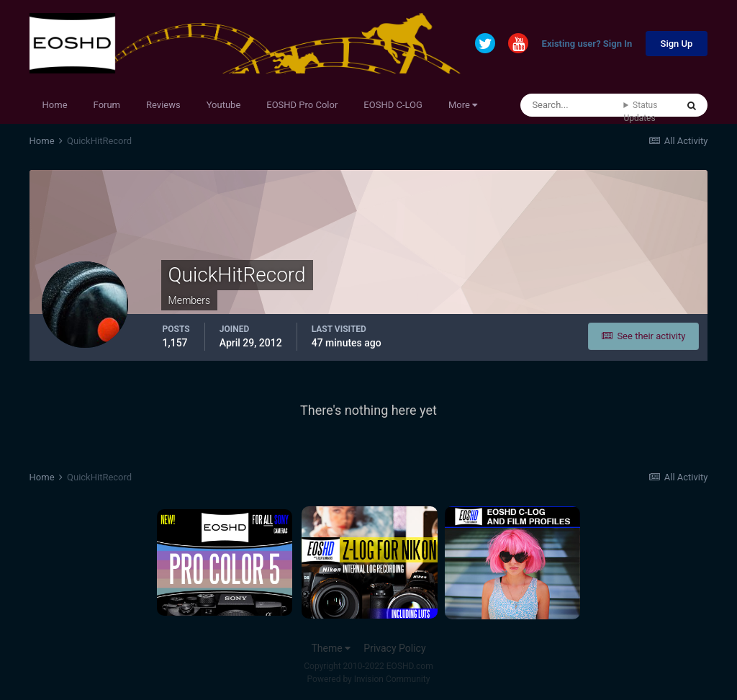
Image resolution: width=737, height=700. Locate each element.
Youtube (224, 105)
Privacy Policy (394, 648)
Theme (331, 648)
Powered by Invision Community (369, 679)
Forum (107, 105)
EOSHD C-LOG (393, 105)
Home (55, 105)
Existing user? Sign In (587, 44)
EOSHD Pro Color (302, 105)
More (463, 105)
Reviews (163, 105)
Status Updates (640, 112)
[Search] (572, 105)
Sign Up (677, 44)
